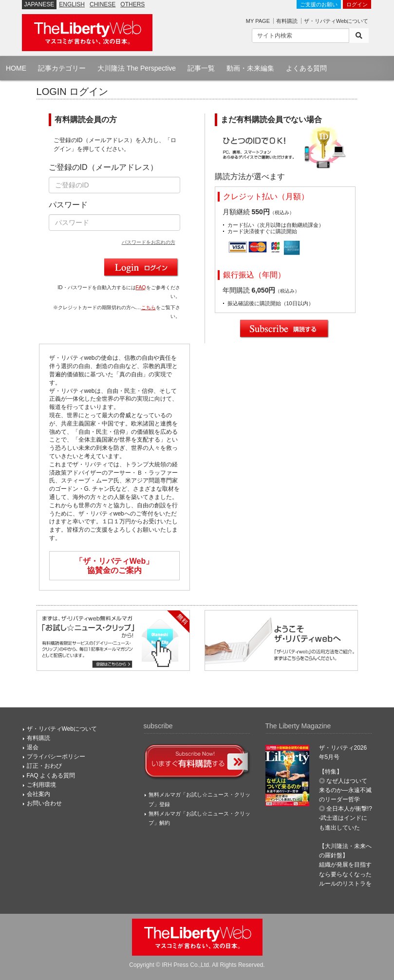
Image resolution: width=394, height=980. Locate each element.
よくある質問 (306, 68)
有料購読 (287, 21)
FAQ (141, 287)
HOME (16, 68)
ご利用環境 (41, 785)
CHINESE (103, 4)
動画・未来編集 (250, 68)
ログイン (357, 4)
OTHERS (132, 4)
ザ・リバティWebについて (336, 21)
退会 (33, 747)
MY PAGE (258, 21)
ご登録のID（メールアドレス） (103, 167)
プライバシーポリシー (56, 757)
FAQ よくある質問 (51, 776)
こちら (149, 307)
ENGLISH (72, 4)
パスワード (68, 205)
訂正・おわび (44, 766)
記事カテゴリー (62, 68)
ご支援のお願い (319, 4)
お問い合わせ (44, 803)
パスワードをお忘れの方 (149, 242)
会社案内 (38, 794)
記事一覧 (201, 68)
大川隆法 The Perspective (137, 68)
